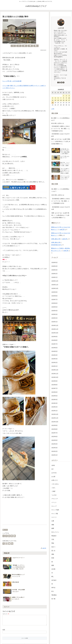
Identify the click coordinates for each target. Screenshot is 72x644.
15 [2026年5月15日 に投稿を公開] (64, 100)
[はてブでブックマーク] (25, 46)
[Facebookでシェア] (19, 46)
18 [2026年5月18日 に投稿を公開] (53, 103)
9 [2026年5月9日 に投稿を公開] (66, 98)
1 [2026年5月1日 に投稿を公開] (64, 96)
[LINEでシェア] (30, 46)
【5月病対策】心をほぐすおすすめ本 (60, 135)
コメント (6, 591)
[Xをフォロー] (4, 544)
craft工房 (61, 28)
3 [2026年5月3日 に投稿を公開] (69, 96)
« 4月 (53, 109)
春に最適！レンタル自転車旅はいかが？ (61, 119)
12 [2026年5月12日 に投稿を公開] (55, 100)
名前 (4, 609)
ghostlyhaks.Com (56, 245)
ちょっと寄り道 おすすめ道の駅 (12, 81)
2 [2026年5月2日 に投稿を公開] (66, 96)
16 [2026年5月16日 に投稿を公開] (66, 100)
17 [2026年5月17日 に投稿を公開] (69, 100)
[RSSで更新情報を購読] (12, 544)
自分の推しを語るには (58, 123)
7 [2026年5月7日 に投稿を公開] (61, 98)
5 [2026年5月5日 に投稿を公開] (55, 98)
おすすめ (5, 530)
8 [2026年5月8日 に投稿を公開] (64, 98)
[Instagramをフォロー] (6, 544)
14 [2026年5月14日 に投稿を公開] (61, 100)
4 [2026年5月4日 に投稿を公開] (53, 98)
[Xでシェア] (13, 46)
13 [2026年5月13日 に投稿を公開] (58, 100)
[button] (36, 46)
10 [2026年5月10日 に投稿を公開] (69, 98)
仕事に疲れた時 (56, 239)
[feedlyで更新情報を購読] (9, 544)
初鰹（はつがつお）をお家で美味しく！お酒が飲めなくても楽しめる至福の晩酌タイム (61, 141)
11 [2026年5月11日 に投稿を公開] (53, 100)
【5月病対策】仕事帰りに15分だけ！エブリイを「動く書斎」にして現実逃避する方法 (61, 129)
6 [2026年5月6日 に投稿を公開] (58, 98)
